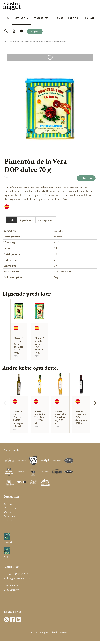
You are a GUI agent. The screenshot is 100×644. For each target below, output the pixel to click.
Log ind (35, 31)
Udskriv (86, 178)
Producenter (41, 18)
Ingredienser (26, 220)
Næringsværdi (46, 220)
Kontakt (90, 18)
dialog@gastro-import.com (18, 578)
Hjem (7, 18)
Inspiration (74, 18)
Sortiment (20, 18)
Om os (60, 18)
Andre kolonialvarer (23, 41)
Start (5, 41)
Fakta (11, 220)
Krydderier (35, 41)
